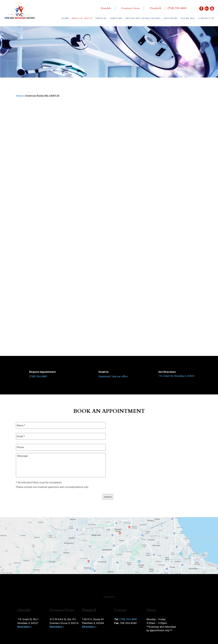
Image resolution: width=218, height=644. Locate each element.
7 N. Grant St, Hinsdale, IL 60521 (177, 376)
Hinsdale (106, 8)
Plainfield (156, 8)
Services (101, 18)
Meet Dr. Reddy (82, 18)
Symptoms (116, 18)
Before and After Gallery (143, 18)
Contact (206, 18)
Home (65, 18)
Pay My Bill (188, 18)
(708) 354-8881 (177, 8)
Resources (171, 18)
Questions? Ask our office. (113, 376)
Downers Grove (131, 8)
